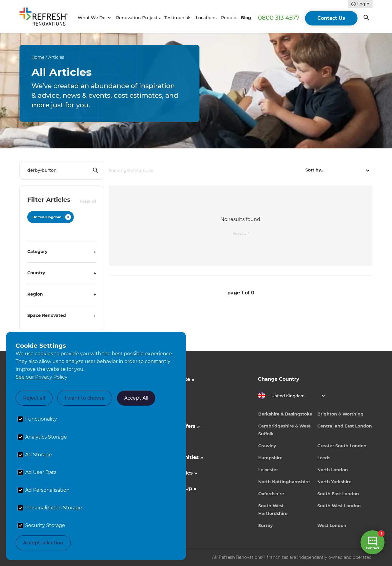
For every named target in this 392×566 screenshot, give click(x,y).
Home (38, 57)
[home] (46, 18)
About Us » (153, 411)
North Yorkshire (334, 482)
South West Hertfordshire (273, 510)
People (229, 18)
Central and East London (345, 426)
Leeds (324, 458)
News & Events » (160, 442)
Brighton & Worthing (340, 414)
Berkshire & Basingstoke (285, 414)
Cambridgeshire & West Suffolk (284, 430)
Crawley (267, 446)
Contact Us (331, 18)
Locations (206, 18)
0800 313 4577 (279, 18)
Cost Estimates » (160, 395)
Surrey (265, 526)
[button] (93, 18)
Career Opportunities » (168, 473)
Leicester (268, 470)
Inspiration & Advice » (167, 379)
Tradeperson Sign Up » (168, 489)
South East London (338, 494)
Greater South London (342, 446)
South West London (339, 506)
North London (333, 470)
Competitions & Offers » (169, 426)
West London (332, 526)
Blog (246, 18)
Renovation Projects (138, 18)
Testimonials (178, 18)
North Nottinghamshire (284, 482)
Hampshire (270, 458)
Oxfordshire (271, 494)
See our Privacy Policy (42, 377)
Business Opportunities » (171, 457)
